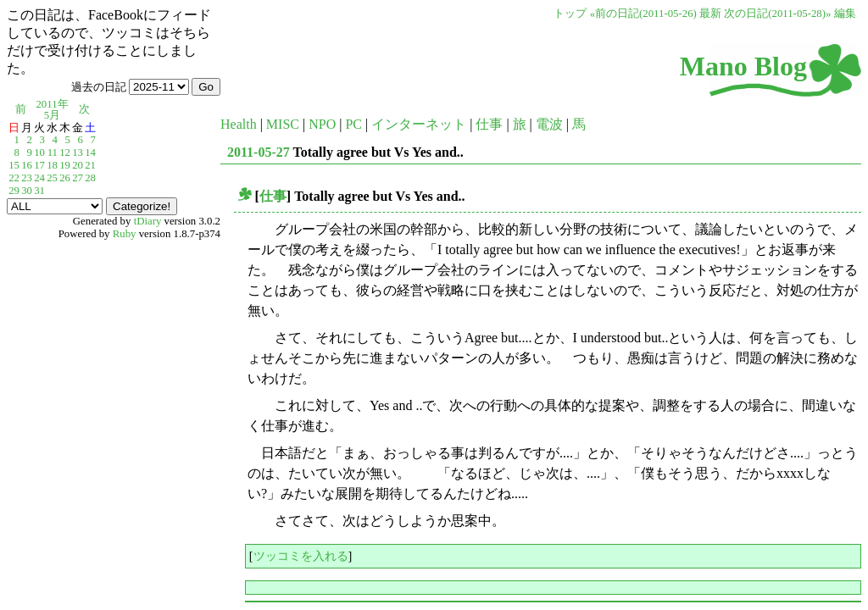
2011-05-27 (259, 152)
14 (90, 152)
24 (39, 178)
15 (14, 165)
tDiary (148, 221)
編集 (845, 14)
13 (78, 152)
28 (90, 178)
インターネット (419, 124)
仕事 (489, 124)
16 (27, 165)
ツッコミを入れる (301, 556)
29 (14, 191)
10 (39, 152)
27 (78, 178)
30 (27, 191)
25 (52, 178)
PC (353, 124)
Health (239, 124)
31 (39, 191)
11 (53, 152)
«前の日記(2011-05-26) (643, 14)
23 (27, 178)
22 (14, 178)
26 (65, 178)
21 (90, 165)
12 (65, 152)
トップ (570, 14)
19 (65, 165)
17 (39, 165)
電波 (549, 124)
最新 (710, 14)
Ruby (125, 234)
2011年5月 (52, 110)
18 (52, 165)
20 (78, 165)
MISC (283, 124)
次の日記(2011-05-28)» (777, 14)
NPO (322, 124)
